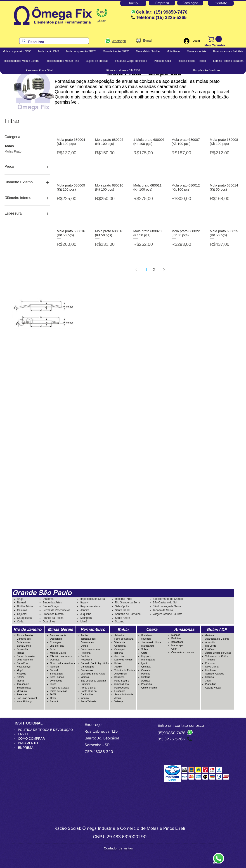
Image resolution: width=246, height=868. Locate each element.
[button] (215, 39)
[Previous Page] (136, 270)
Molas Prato (13, 151)
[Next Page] (164, 270)
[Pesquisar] (54, 42)
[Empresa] (162, 3)
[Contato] (221, 3)
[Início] (133, 3)
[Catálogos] (190, 3)
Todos (9, 146)
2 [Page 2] (154, 270)
